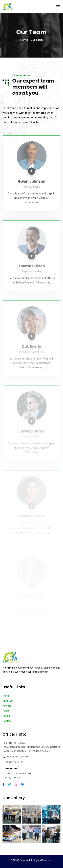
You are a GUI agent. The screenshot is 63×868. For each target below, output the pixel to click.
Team (6, 711)
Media (6, 716)
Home (24, 40)
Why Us (7, 706)
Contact (7, 721)
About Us (8, 701)
